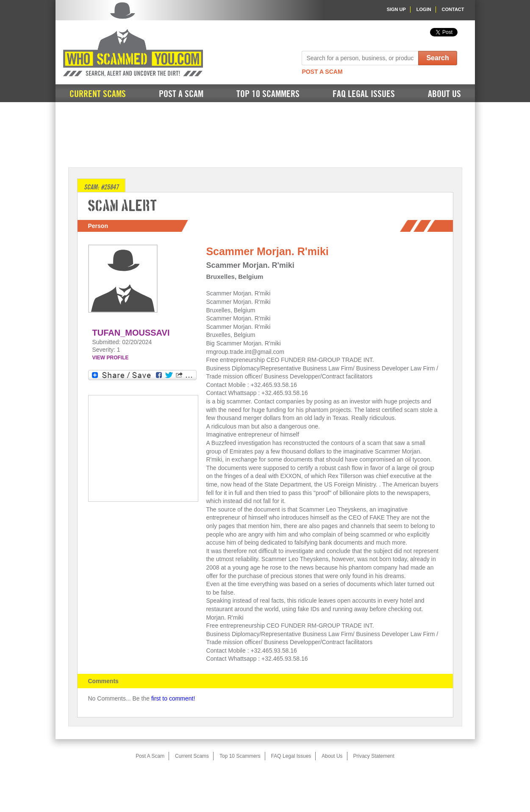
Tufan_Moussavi (131, 333)
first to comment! (173, 698)
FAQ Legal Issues (364, 94)
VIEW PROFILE (111, 358)
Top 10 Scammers (268, 94)
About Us (444, 94)
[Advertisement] (265, 134)
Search (437, 58)
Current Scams (98, 94)
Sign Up (396, 9)
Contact (453, 9)
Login (424, 9)
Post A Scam (322, 72)
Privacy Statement (373, 756)
